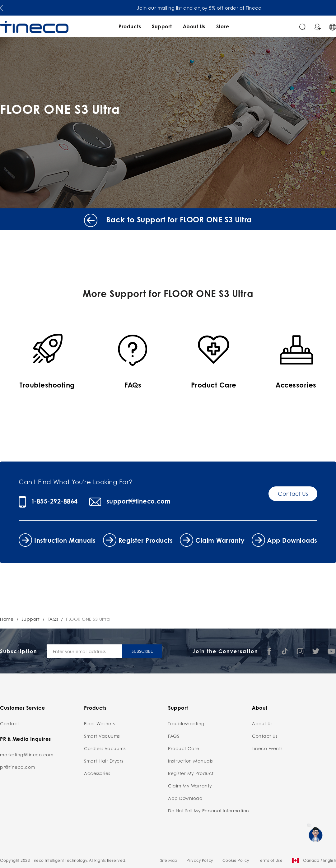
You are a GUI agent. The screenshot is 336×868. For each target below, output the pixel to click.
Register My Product (191, 773)
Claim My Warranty (190, 786)
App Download (185, 798)
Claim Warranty (220, 540)
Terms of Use (270, 860)
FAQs (53, 619)
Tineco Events (267, 748)
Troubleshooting (186, 723)
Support (162, 26)
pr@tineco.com (18, 767)
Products (130, 26)
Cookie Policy (236, 860)
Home (7, 619)
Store (223, 26)
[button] (2, 7)
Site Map (169, 860)
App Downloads (292, 540)
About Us (194, 26)
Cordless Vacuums (105, 748)
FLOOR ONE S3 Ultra (88, 619)
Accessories (97, 773)
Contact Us (293, 494)
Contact (10, 723)
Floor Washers (99, 723)
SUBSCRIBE (142, 651)
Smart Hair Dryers (104, 761)
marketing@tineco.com (27, 754)
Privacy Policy (200, 860)
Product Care (184, 748)
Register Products (146, 540)
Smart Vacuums (102, 736)
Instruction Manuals (65, 540)
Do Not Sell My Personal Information (209, 810)
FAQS (174, 736)
